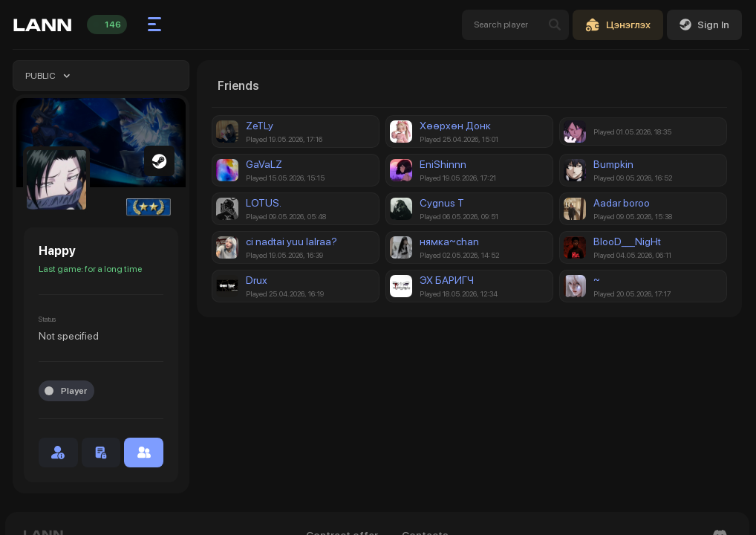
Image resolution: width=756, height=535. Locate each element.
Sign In (704, 25)
